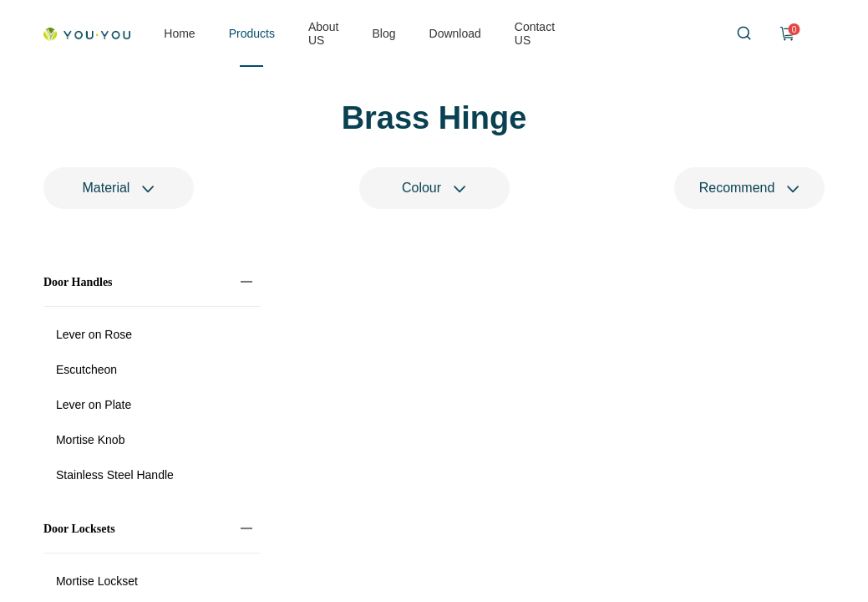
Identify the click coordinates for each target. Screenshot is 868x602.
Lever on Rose (94, 336)
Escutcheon (86, 371)
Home (179, 33)
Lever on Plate (94, 406)
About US (324, 33)
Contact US (535, 33)
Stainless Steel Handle (115, 477)
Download (455, 33)
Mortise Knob (90, 441)
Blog (384, 33)
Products (252, 33)
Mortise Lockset (97, 583)
